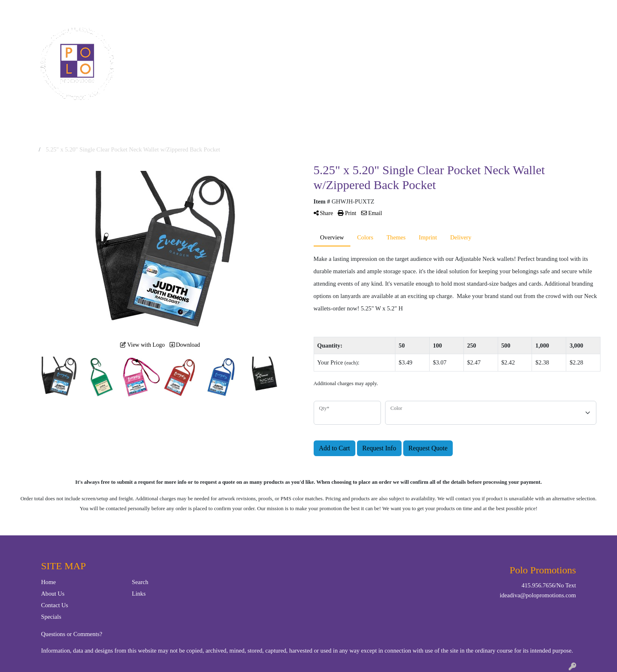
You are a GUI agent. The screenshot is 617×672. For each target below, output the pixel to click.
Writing (471, 36)
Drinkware (337, 36)
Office (379, 36)
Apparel (262, 36)
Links (139, 594)
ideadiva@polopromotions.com (538, 595)
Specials (51, 617)
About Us (53, 594)
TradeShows (424, 36)
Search (509, 9)
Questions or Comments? (72, 634)
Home (16, 9)
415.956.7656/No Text (549, 585)
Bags (297, 36)
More (506, 36)
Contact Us (45, 9)
